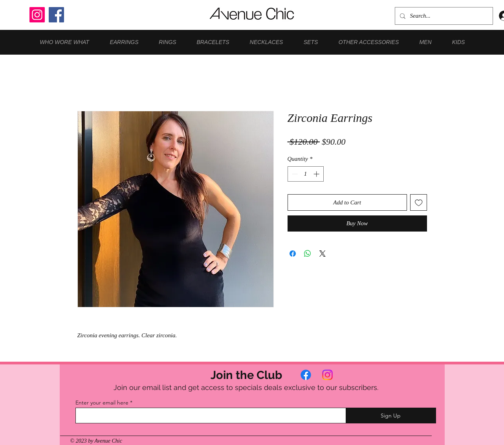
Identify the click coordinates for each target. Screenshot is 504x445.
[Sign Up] (391, 416)
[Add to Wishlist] (419, 203)
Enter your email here (102, 403)
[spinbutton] (305, 174)
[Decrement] (294, 174)
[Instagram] (37, 15)
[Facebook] (56, 15)
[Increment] (317, 174)
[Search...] (443, 16)
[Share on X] (323, 254)
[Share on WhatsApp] (308, 254)
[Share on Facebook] (293, 254)
